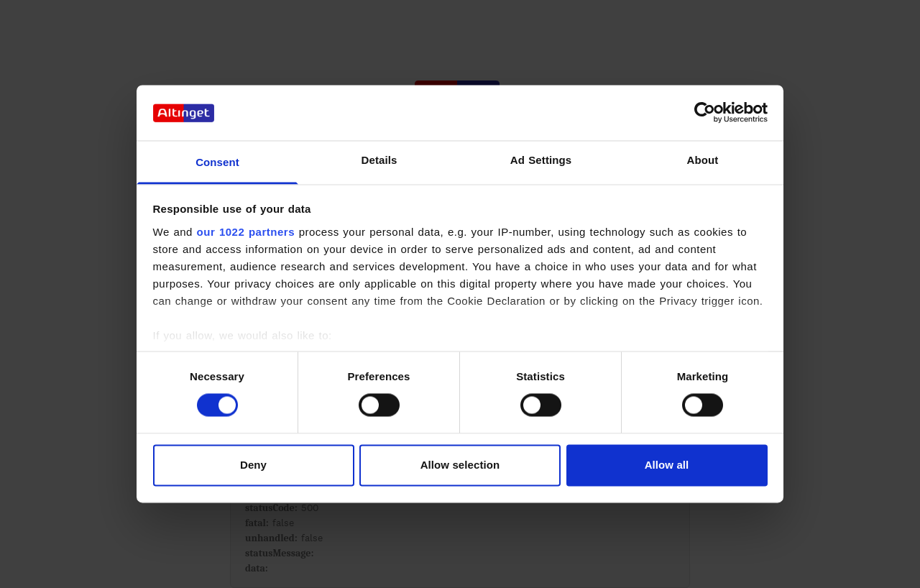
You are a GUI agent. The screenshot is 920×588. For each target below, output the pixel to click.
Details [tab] (379, 160)
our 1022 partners (246, 232)
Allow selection (460, 465)
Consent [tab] (217, 162)
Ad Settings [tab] (541, 160)
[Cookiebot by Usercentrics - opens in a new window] (705, 113)
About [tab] (703, 160)
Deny (253, 465)
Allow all (667, 465)
